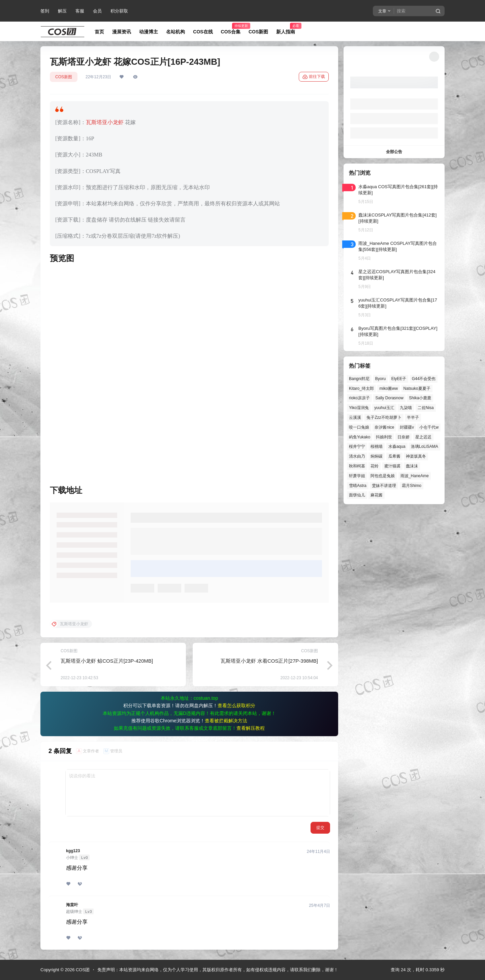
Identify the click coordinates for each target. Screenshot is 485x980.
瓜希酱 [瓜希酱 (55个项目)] (394, 456)
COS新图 (64, 77)
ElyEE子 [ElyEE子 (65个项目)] (399, 379)
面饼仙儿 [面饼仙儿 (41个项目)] (357, 495)
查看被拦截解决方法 (226, 721)
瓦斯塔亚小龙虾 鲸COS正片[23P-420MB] (107, 661)
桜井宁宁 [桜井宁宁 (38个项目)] (357, 446)
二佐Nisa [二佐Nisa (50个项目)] (426, 408)
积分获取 (119, 11)
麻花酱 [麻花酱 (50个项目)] (377, 495)
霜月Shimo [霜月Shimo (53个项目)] (412, 486)
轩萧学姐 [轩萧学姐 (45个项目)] (357, 476)
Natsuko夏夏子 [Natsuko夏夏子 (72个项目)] (417, 388)
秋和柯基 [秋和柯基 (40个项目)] (357, 466)
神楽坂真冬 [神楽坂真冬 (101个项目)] (416, 456)
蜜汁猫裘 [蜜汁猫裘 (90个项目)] (392, 466)
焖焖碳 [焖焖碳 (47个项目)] (377, 456)
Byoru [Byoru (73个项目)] (380, 379)
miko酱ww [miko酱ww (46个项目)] (389, 388)
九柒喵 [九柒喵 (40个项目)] (406, 408)
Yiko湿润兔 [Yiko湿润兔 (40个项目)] (359, 408)
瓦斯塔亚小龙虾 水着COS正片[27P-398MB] (269, 661)
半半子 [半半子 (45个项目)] (413, 417)
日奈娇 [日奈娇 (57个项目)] (403, 437)
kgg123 (73, 851)
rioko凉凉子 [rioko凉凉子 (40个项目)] (359, 398)
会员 (97, 11)
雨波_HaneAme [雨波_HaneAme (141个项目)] (415, 476)
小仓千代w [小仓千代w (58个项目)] (429, 427)
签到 (45, 11)
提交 (320, 828)
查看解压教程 (251, 728)
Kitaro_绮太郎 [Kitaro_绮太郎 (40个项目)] (361, 388)
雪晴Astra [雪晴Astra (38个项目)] (358, 486)
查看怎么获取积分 (236, 705)
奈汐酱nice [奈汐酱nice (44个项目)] (384, 427)
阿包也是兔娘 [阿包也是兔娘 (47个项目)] (383, 476)
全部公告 (394, 152)
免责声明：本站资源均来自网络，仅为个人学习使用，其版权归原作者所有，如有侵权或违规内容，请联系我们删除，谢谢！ (218, 970)
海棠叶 (72, 905)
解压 (62, 11)
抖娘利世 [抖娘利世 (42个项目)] (384, 437)
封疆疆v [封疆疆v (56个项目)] (407, 427)
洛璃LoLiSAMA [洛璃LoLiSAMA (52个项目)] (425, 446)
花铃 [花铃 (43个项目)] (375, 466)
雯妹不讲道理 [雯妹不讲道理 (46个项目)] (384, 486)
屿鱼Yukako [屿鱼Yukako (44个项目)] (360, 437)
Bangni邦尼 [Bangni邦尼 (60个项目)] (359, 379)
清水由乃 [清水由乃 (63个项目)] (357, 456)
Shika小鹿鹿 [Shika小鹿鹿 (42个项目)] (420, 398)
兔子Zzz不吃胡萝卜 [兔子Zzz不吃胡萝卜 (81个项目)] (384, 417)
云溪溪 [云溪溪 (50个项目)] (355, 417)
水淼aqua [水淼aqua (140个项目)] (397, 446)
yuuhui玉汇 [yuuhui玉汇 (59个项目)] (384, 408)
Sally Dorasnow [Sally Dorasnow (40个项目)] (389, 398)
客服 (80, 11)
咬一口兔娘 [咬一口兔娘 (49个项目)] (359, 427)
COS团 (82, 970)
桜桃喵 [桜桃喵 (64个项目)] (377, 446)
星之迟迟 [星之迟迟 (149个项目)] (423, 437)
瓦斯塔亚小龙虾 (105, 122)
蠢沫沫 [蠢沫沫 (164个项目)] (412, 466)
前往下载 (314, 77)
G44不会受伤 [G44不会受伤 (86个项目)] (424, 379)
